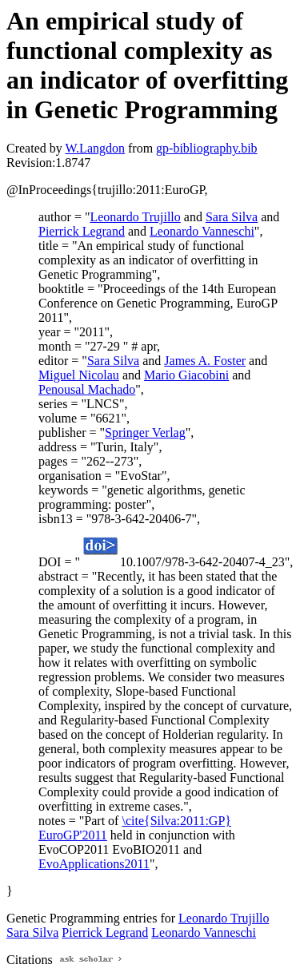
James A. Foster (205, 361)
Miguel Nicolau (79, 375)
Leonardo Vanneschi (202, 231)
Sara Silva (232, 217)
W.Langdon (95, 148)
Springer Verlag (145, 432)
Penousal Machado (87, 389)
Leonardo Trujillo (135, 217)
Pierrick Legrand (82, 231)
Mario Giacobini (186, 375)
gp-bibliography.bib (207, 148)
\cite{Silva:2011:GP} (176, 821)
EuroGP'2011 (73, 835)
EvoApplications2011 (94, 864)
